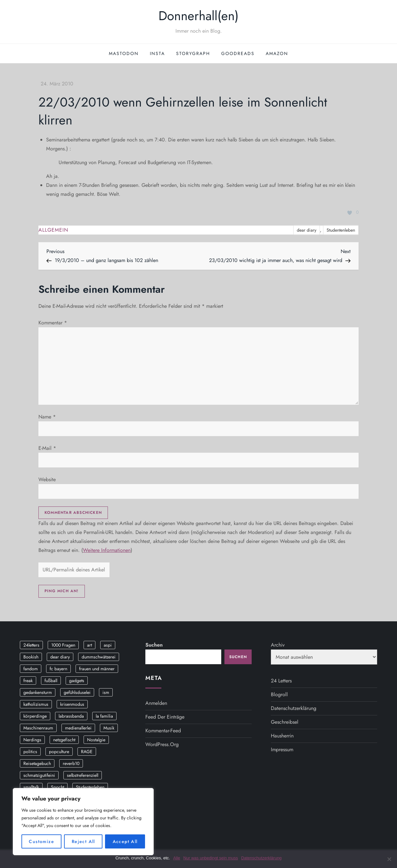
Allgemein (53, 230)
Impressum (282, 749)
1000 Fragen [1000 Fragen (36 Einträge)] (63, 645)
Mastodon (124, 53)
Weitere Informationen (107, 550)
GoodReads (238, 53)
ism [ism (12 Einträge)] (106, 692)
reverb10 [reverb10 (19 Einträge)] (71, 763)
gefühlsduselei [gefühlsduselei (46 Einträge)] (77, 692)
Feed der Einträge (165, 717)
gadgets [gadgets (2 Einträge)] (77, 681)
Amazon (277, 53)
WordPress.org (162, 744)
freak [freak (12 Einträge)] (28, 681)
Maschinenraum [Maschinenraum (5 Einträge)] (38, 728)
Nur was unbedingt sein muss (211, 858)
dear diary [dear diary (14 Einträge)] (60, 657)
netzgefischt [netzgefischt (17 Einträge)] (64, 740)
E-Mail (47, 448)
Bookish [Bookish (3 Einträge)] (31, 657)
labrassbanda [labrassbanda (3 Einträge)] (71, 716)
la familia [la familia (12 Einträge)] (104, 716)
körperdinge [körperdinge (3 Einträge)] (35, 716)
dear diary (307, 230)
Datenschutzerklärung (294, 708)
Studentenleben (341, 230)
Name (47, 417)
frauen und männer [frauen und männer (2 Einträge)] (97, 669)
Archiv (278, 645)
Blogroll (279, 694)
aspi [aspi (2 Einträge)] (108, 645)
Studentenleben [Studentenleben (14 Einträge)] (90, 787)
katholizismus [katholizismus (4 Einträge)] (36, 704)
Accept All (125, 841)
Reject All (83, 841)
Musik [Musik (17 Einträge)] (109, 728)
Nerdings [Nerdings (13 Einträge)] (32, 740)
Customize (41, 841)
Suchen (154, 645)
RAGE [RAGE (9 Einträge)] (87, 752)
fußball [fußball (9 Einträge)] (51, 681)
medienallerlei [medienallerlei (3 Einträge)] (78, 728)
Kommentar (53, 323)
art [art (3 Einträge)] (89, 645)
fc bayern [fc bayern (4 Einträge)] (58, 669)
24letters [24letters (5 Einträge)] (31, 645)
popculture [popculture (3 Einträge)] (59, 752)
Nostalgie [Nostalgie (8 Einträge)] (96, 740)
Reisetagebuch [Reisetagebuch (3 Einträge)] (37, 763)
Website (47, 479)
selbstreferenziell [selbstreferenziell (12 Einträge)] (83, 775)
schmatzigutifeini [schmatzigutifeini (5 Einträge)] (39, 775)
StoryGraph (193, 53)
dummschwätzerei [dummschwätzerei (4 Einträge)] (99, 657)
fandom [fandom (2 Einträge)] (31, 669)
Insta (157, 53)
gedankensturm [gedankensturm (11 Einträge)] (38, 692)
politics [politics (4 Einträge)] (30, 752)
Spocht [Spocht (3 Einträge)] (57, 787)
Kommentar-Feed (163, 731)
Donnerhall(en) (199, 16)
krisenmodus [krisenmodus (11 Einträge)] (72, 704)
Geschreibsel (285, 722)
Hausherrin (282, 736)
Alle (177, 858)
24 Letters (281, 681)
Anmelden (156, 703)
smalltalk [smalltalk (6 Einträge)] (31, 787)
